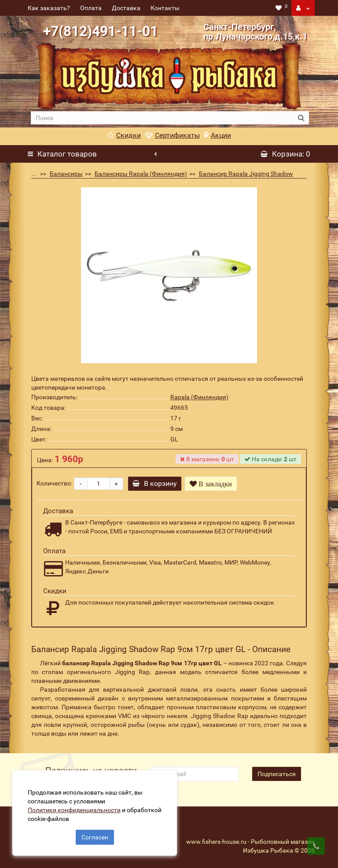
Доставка (126, 8)
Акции (217, 135)
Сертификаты (172, 135)
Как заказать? (49, 8)
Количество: (54, 483)
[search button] (301, 118)
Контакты (165, 8)
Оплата (91, 8)
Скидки (124, 135)
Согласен (95, 836)
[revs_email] (194, 774)
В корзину (156, 483)
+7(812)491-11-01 (101, 31)
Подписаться (277, 774)
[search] (162, 118)
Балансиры (66, 174)
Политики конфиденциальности (75, 809)
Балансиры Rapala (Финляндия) (141, 174)
